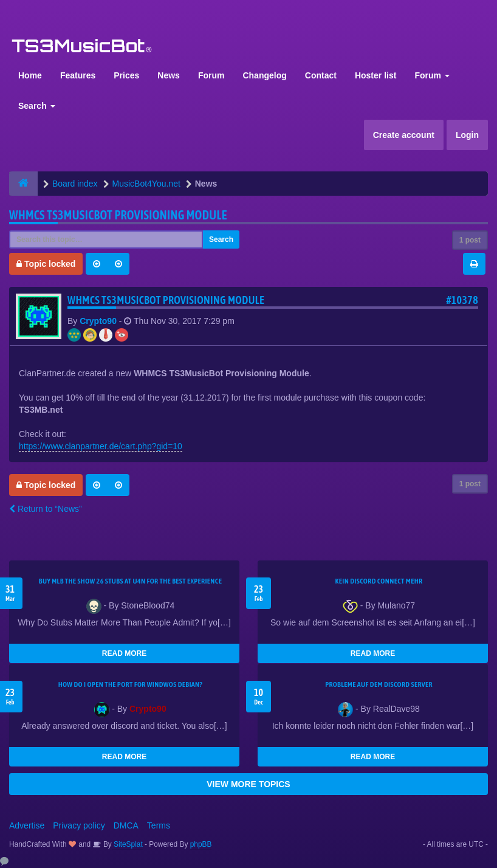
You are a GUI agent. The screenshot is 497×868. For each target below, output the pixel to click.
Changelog (264, 75)
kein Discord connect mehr (379, 581)
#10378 (462, 300)
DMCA (126, 825)
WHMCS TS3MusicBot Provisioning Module (118, 215)
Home (30, 75)
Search (37, 106)
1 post (470, 240)
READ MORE (124, 653)
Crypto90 (98, 321)
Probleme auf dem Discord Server (379, 684)
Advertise (27, 825)
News (169, 75)
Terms (159, 825)
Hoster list (375, 75)
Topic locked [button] (46, 264)
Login (467, 135)
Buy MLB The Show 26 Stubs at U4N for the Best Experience (130, 581)
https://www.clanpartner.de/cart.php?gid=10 (101, 446)
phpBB (201, 844)
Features (78, 75)
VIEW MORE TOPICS (248, 784)
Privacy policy (79, 825)
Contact (321, 75)
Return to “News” (46, 509)
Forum (211, 75)
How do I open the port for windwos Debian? (131, 684)
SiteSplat (127, 844)
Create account (404, 135)
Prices (126, 75)
